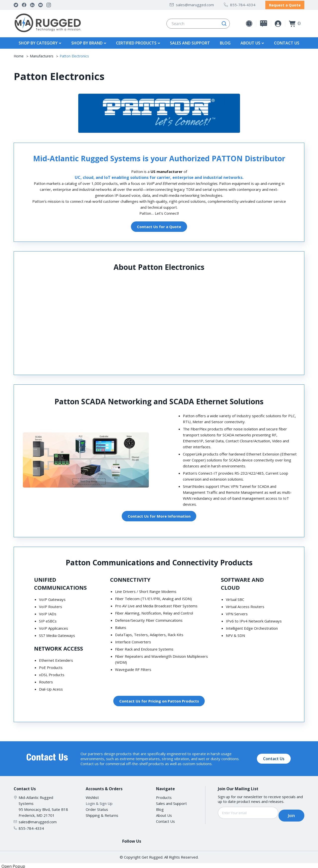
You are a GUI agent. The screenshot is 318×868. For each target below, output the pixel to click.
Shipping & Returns (102, 814)
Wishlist (92, 796)
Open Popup (13, 865)
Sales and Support (190, 41)
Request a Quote (285, 4)
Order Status (97, 808)
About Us (164, 814)
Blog (225, 41)
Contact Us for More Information (159, 515)
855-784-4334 (240, 4)
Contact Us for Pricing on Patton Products (159, 700)
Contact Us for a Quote (159, 225)
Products (164, 796)
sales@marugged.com (192, 4)
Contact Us (287, 41)
